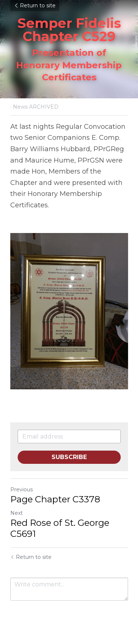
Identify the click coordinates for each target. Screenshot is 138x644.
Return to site (35, 6)
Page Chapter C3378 (55, 499)
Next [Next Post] (17, 513)
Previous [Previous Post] (22, 490)
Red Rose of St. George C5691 (60, 528)
